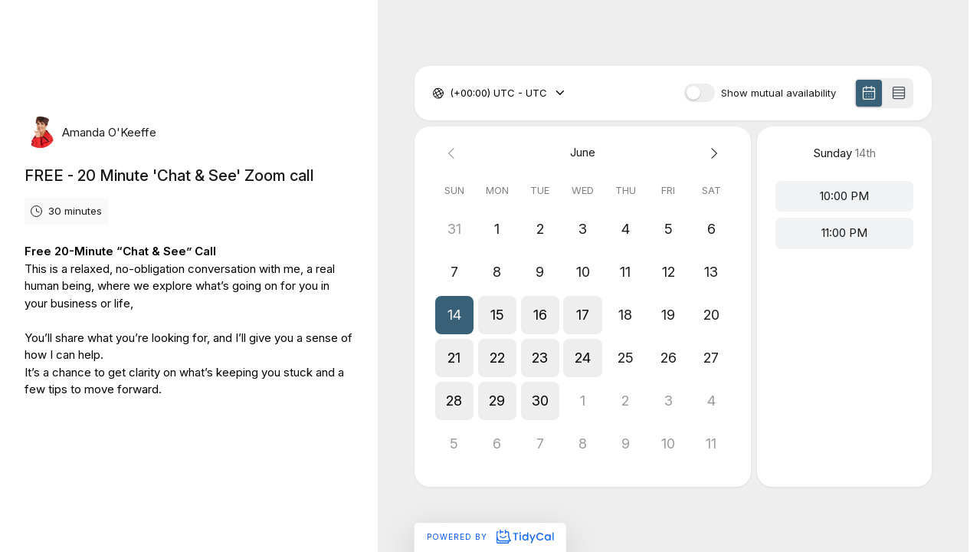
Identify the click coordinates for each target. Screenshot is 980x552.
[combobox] (451, 94)
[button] (454, 315)
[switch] (700, 93)
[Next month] (711, 153)
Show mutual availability (778, 93)
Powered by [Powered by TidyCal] (490, 537)
